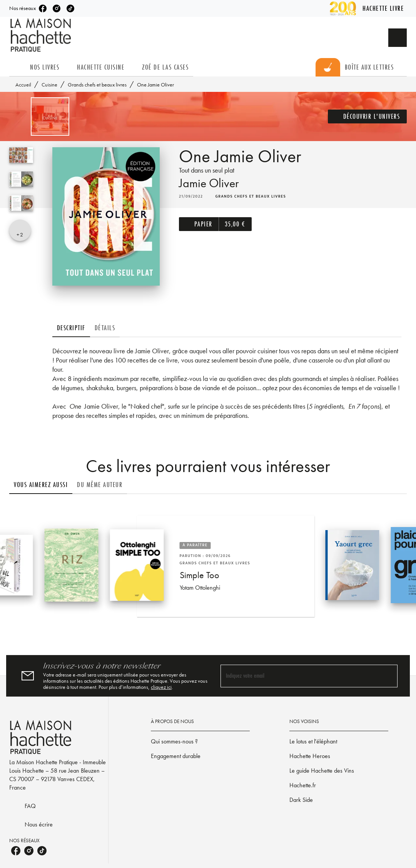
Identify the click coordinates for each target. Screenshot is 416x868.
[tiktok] (70, 8)
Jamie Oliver (209, 183)
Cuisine (49, 85)
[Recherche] (398, 38)
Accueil (23, 85)
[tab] (17, 67)
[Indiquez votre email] (300, 676)
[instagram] (57, 8)
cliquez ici (161, 687)
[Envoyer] (388, 676)
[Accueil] (42, 35)
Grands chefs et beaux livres (97, 85)
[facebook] (43, 8)
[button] (368, 116)
